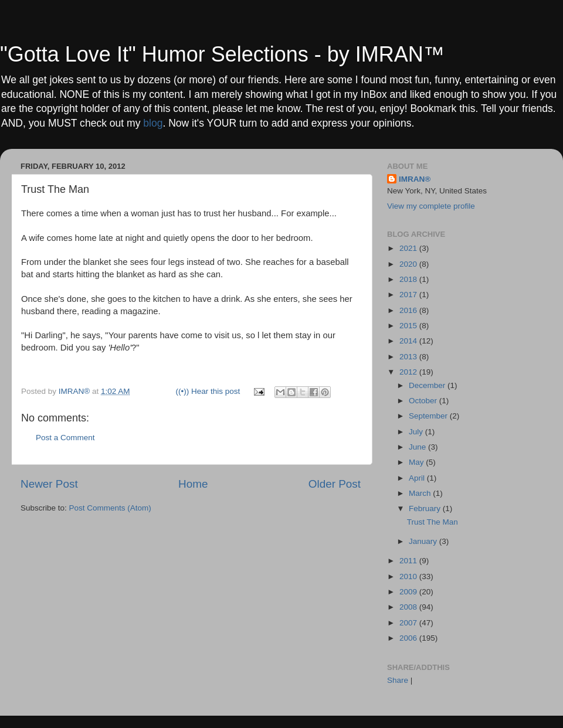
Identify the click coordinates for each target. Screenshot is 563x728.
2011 (409, 561)
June (418, 447)
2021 (409, 248)
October (424, 401)
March (421, 493)
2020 (409, 264)
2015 (409, 326)
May (417, 462)
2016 (409, 310)
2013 (409, 357)
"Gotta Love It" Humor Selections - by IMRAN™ (222, 54)
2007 (409, 623)
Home (193, 484)
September (429, 416)
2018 (409, 279)
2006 (409, 638)
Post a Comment (65, 438)
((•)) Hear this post (208, 391)
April (418, 478)
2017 (409, 295)
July (417, 432)
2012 (409, 372)
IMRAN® (415, 179)
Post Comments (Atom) (110, 508)
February (426, 508)
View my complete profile (431, 206)
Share (398, 680)
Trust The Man (433, 522)
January (424, 541)
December (428, 385)
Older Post (335, 484)
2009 (409, 592)
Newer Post (49, 484)
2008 (409, 607)
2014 (409, 341)
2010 (409, 576)
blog (153, 123)
